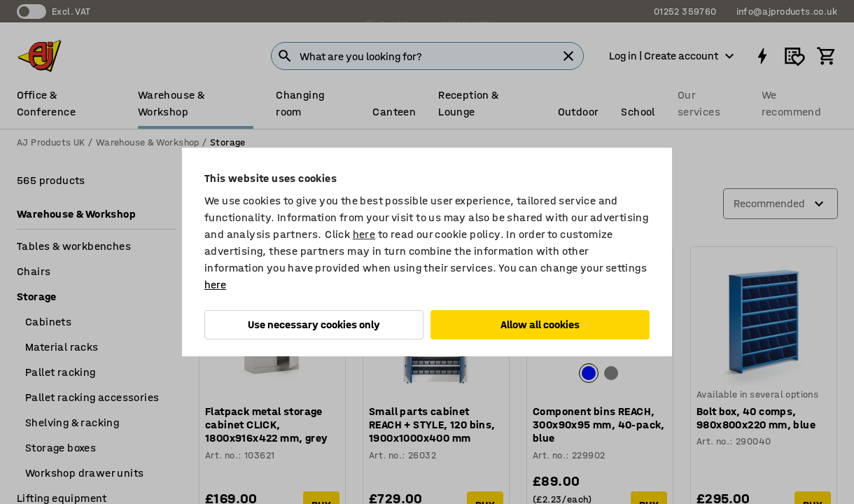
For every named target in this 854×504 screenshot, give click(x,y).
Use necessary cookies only (314, 324)
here (364, 234)
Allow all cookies (540, 324)
